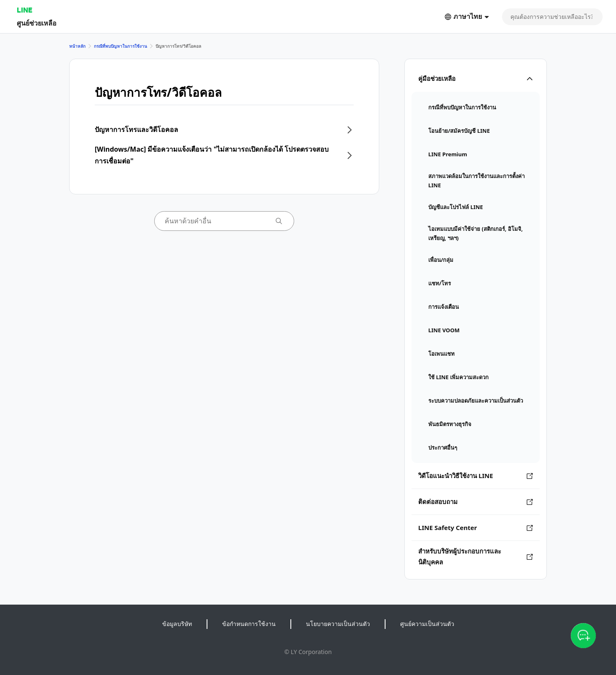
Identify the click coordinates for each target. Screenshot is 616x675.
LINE (25, 10)
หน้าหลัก (77, 46)
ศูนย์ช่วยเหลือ (37, 23)
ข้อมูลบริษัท (177, 624)
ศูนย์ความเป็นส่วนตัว (427, 624)
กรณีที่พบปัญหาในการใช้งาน (120, 46)
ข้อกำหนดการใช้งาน (249, 624)
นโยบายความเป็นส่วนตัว (338, 624)
